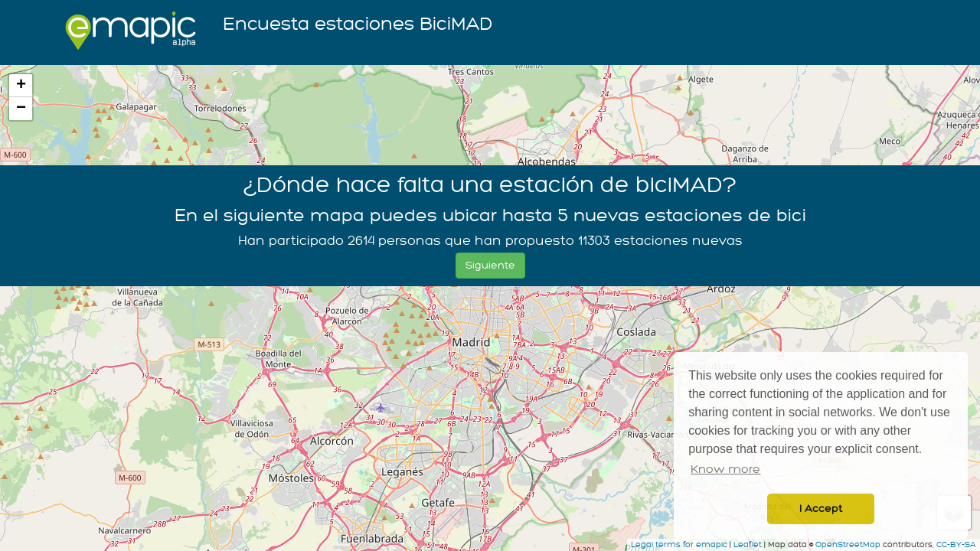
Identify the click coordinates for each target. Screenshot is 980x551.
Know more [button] (725, 469)
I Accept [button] (821, 509)
